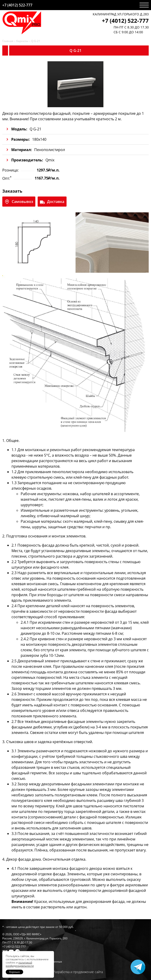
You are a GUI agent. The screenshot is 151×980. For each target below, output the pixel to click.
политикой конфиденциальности (20, 964)
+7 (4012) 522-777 (17, 5)
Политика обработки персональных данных (32, 962)
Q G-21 (36, 41)
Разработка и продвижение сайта (78, 972)
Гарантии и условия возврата (22, 957)
